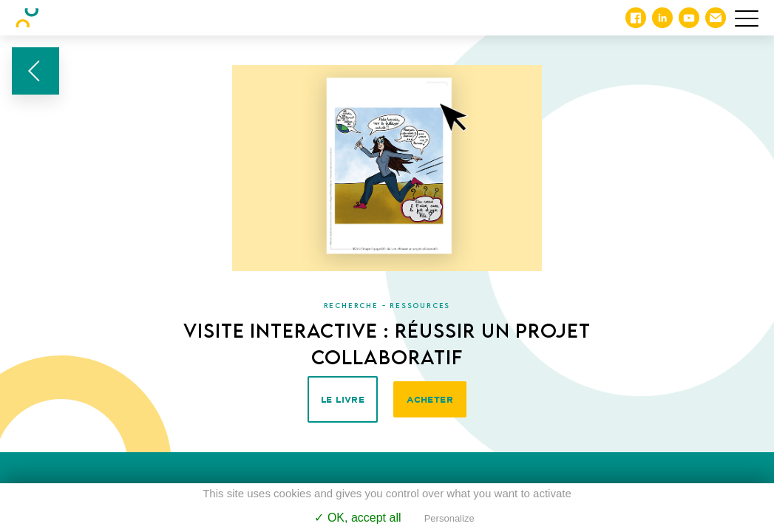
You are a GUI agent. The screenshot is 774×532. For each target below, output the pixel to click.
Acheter (430, 399)
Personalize (449, 518)
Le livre (343, 399)
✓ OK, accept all (357, 518)
